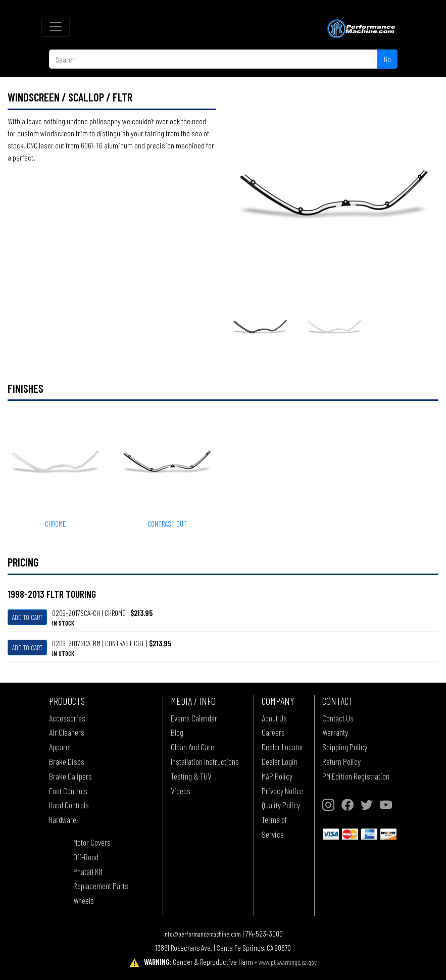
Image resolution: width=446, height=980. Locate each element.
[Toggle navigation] (56, 27)
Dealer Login (280, 761)
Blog (177, 732)
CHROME (56, 523)
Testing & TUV (191, 776)
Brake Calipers (70, 776)
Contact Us (338, 718)
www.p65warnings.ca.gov (288, 962)
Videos (181, 791)
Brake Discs (67, 761)
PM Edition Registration (356, 776)
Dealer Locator (283, 747)
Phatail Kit (88, 871)
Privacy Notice (283, 791)
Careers (273, 732)
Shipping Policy (345, 747)
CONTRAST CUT (167, 523)
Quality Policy (281, 805)
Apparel (60, 747)
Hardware (63, 819)
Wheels (84, 900)
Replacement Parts (101, 886)
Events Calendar (194, 718)
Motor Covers (92, 842)
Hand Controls (69, 805)
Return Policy (341, 761)
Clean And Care (192, 747)
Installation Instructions (205, 761)
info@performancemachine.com (202, 934)
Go (387, 59)
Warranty (335, 732)
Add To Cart (27, 617)
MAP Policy (277, 776)
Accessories (67, 718)
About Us (274, 718)
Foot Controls (68, 791)
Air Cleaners (67, 732)
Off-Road (86, 857)
